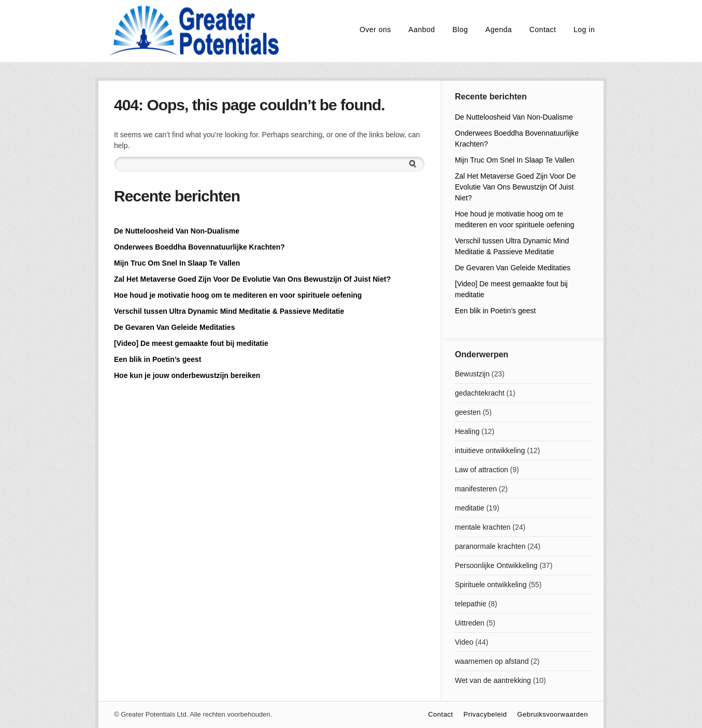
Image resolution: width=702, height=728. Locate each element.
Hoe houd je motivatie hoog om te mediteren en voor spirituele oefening (238, 295)
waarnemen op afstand (492, 661)
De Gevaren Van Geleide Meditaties (174, 327)
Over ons (375, 30)
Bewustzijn (472, 374)
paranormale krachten (490, 546)
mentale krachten (483, 527)
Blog (460, 30)
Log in (584, 30)
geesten (468, 412)
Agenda (499, 30)
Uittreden (470, 623)
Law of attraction (482, 470)
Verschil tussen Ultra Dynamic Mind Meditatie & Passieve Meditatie (229, 311)
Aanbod (421, 30)
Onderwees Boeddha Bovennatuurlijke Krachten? (199, 247)
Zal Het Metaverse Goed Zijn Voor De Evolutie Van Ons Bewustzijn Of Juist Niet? (252, 279)
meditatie (470, 508)
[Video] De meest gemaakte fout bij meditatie (191, 343)
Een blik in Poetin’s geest (157, 359)
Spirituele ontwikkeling (491, 585)
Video (464, 642)
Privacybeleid (485, 714)
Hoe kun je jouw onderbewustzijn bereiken (187, 375)
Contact (543, 30)
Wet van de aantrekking (493, 680)
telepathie (471, 604)
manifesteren (476, 489)
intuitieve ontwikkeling (490, 450)
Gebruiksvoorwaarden (553, 714)
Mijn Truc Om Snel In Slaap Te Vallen (177, 263)
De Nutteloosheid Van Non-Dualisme (177, 231)
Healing (467, 431)
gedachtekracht (480, 393)
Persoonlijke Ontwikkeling (496, 565)
